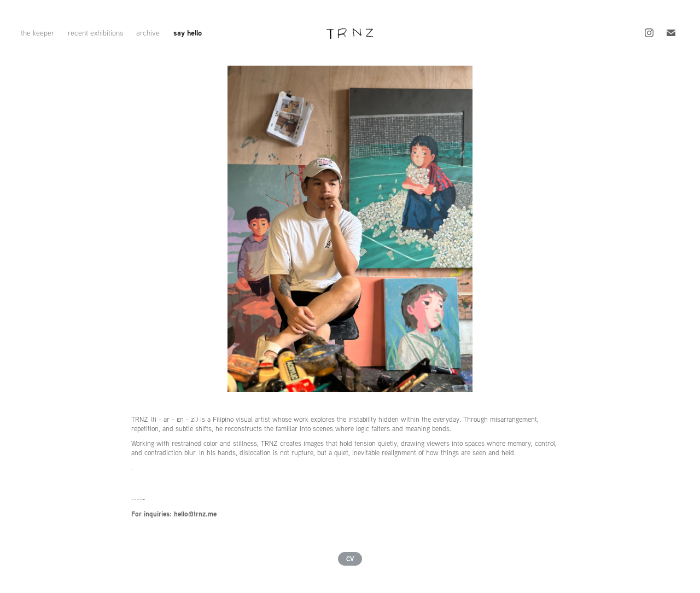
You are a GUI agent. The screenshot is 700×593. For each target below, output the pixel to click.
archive (148, 33)
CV (350, 559)
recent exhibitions (95, 33)
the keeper (37, 33)
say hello (188, 33)
